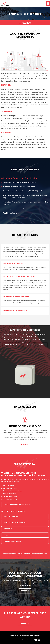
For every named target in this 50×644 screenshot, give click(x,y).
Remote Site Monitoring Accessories (16, 297)
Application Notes (11, 516)
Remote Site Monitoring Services (15, 263)
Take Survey (25, 623)
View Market (25, 445)
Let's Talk (25, 591)
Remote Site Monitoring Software (15, 310)
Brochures (8, 529)
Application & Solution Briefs (15, 523)
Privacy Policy (22, 640)
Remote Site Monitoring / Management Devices (20, 277)
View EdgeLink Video (13, 345)
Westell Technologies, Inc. (21, 635)
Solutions (25, 23)
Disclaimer (13, 640)
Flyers (6, 535)
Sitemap (30, 640)
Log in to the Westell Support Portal (18, 505)
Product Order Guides (12, 541)
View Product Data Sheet (35, 345)
